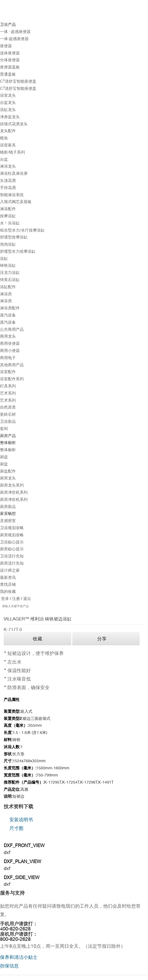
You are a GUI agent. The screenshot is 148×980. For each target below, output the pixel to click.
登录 (5, 599)
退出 (27, 599)
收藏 (37, 639)
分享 (102, 639)
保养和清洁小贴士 (19, 957)
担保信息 (9, 966)
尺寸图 (16, 828)
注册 (16, 599)
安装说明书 (21, 820)
